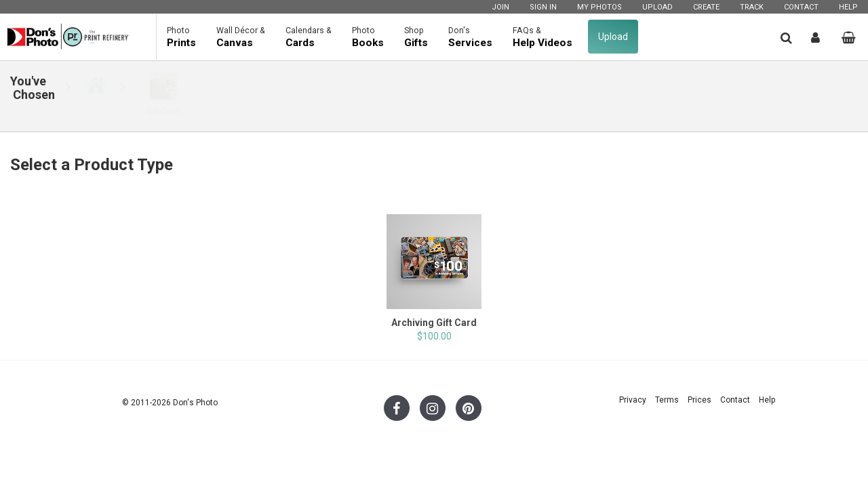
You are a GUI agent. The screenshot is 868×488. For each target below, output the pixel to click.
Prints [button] (181, 37)
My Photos (599, 7)
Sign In (543, 7)
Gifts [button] (416, 37)
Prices (699, 400)
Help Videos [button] (542, 37)
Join (500, 7)
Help (848, 7)
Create (706, 7)
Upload (657, 7)
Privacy (633, 400)
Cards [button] (309, 37)
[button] (786, 38)
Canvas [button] (241, 37)
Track (752, 7)
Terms (667, 400)
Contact (801, 7)
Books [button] (368, 37)
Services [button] (470, 37)
